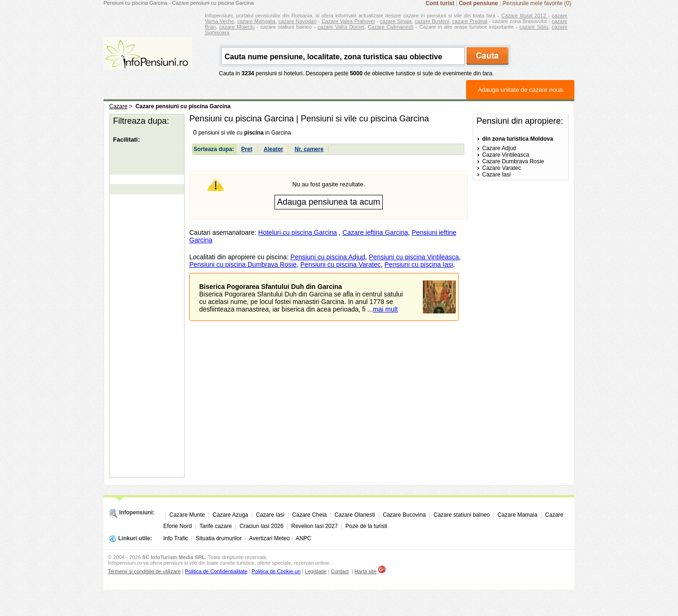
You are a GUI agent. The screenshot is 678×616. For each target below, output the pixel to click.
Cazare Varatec (501, 168)
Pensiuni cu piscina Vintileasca (414, 257)
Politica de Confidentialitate (216, 571)
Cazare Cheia (310, 515)
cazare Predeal (470, 21)
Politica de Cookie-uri (276, 571)
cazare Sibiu (534, 27)
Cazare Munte (187, 515)
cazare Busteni (432, 21)
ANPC (303, 538)
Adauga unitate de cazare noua (521, 90)
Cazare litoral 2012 (525, 16)
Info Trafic (176, 538)
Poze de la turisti (367, 526)
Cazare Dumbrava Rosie (513, 161)
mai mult (385, 309)
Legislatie (315, 571)
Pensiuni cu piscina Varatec (341, 264)
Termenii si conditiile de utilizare (144, 571)
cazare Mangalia (256, 21)
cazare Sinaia (396, 21)
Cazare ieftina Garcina (375, 232)
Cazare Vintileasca (506, 155)
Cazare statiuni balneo (462, 515)
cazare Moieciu (237, 27)
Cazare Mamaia (518, 515)
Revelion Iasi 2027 (315, 526)
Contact (340, 571)
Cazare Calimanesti (391, 27)
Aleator (273, 149)
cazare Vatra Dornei (341, 27)
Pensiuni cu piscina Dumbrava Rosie (243, 264)
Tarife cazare (216, 526)
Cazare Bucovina (404, 515)
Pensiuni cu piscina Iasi (419, 264)
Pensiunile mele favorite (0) (537, 3)
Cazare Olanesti (355, 515)
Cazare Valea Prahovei (348, 21)
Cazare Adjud (499, 148)
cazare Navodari (298, 21)
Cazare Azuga (230, 515)
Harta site (366, 571)
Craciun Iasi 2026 (262, 526)
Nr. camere (309, 149)
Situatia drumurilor (219, 538)
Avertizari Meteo (269, 538)
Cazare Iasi (496, 175)
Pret (246, 149)
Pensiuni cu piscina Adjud (328, 257)
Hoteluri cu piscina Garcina (297, 232)
